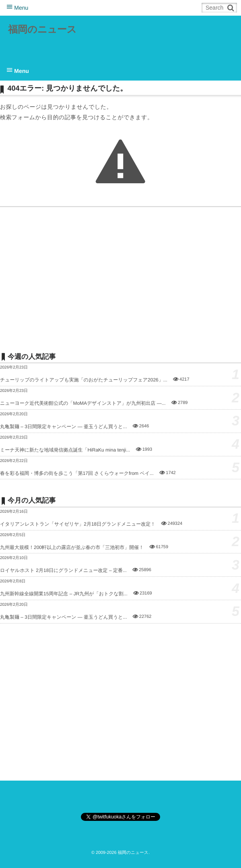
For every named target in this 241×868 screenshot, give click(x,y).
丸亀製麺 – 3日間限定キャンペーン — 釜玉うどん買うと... (64, 427)
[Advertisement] (120, 279)
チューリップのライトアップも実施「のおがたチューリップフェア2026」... (84, 380)
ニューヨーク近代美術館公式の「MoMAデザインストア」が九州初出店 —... (83, 403)
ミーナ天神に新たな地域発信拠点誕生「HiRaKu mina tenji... (65, 450)
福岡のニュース (42, 30)
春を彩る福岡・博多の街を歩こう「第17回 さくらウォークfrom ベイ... (77, 473)
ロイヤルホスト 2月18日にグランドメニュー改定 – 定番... (63, 570)
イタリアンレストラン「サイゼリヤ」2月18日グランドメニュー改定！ (78, 524)
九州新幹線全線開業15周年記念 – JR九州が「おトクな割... (64, 594)
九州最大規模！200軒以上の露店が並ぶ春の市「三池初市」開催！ (72, 547)
